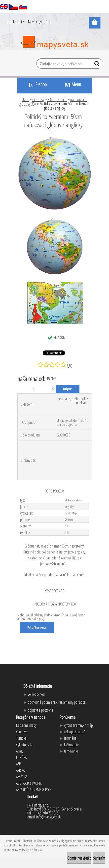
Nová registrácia (40, 22)
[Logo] (54, 42)
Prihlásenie (16, 22)
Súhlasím (99, 858)
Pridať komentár (37, 628)
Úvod (26, 99)
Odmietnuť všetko (79, 858)
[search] (97, 65)
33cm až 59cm (57, 99)
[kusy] (39, 389)
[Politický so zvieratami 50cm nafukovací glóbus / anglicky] (55, 138)
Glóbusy (38, 99)
